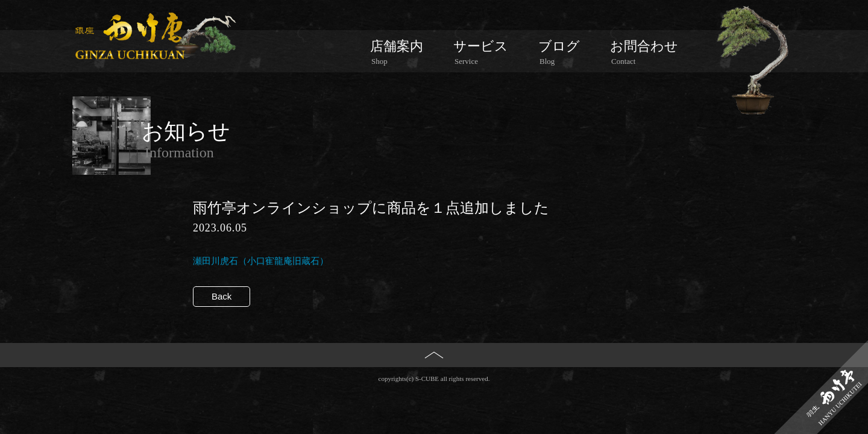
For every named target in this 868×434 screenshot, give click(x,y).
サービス (481, 52)
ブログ (559, 52)
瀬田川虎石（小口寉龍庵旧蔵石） (261, 261)
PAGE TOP (434, 375)
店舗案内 (397, 52)
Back (222, 296)
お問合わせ (644, 52)
